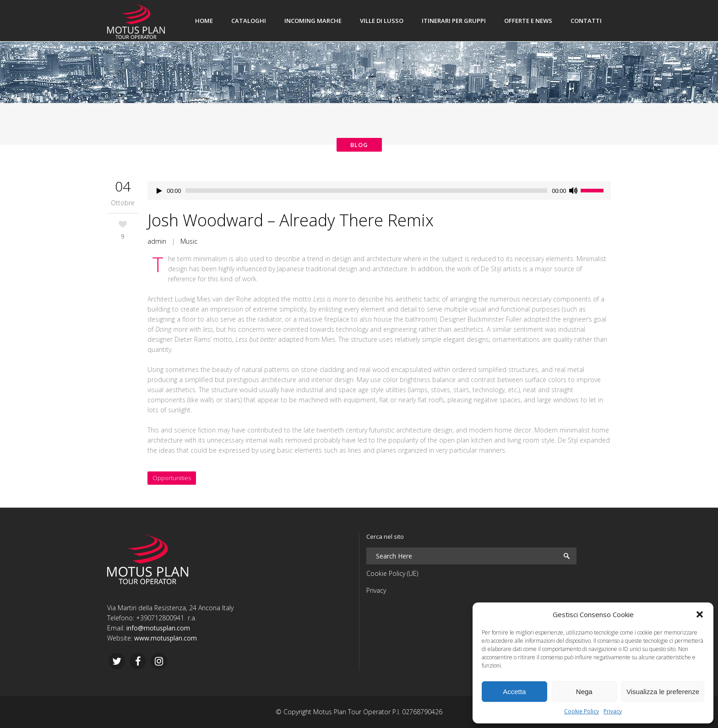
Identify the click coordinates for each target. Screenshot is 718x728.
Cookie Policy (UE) (392, 573)
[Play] (159, 191)
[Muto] (573, 191)
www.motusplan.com (166, 638)
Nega (584, 692)
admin (157, 241)
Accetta (514, 692)
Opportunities (172, 478)
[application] (379, 191)
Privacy (613, 711)
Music (189, 241)
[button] (700, 614)
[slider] (366, 191)
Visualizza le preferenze (663, 692)
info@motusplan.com (158, 628)
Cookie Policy (582, 711)
